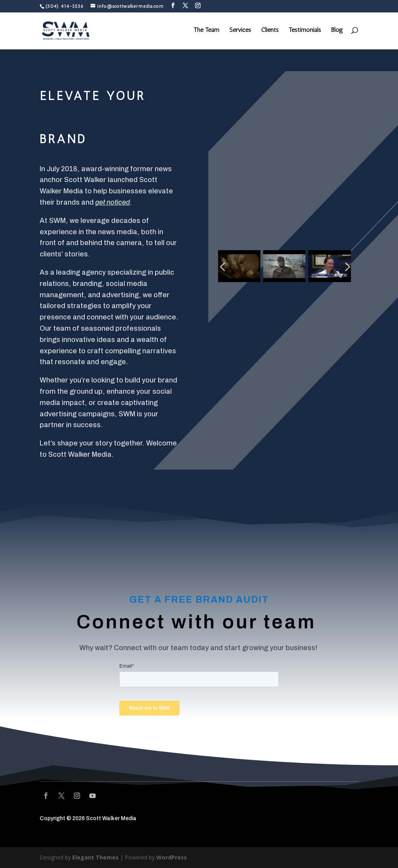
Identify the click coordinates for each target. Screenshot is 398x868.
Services (240, 32)
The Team (206, 32)
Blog (337, 32)
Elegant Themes (95, 857)
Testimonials (305, 32)
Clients (270, 32)
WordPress (171, 857)
